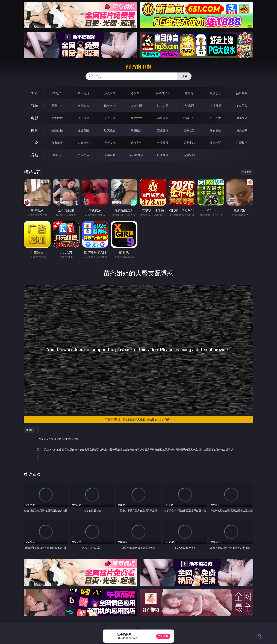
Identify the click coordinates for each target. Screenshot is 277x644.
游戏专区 (136, 93)
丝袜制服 (189, 106)
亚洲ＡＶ (57, 106)
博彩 (35, 93)
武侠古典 (136, 143)
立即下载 (163, 636)
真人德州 (83, 93)
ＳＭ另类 (242, 106)
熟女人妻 (163, 106)
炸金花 (189, 93)
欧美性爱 (136, 118)
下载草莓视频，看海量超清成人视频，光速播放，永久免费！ (178, 419)
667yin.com (138, 67)
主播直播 (216, 106)
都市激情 (57, 143)
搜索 (184, 76)
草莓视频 (110, 155)
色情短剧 (189, 155)
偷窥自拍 (57, 130)
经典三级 (189, 118)
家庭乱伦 (83, 143)
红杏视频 (163, 155)
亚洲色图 (83, 130)
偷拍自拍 (83, 118)
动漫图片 (136, 130)
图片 (35, 130)
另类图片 (242, 130)
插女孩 (57, 155)
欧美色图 (110, 130)
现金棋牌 (216, 93)
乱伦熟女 (216, 118)
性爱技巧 (242, 143)
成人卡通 (110, 118)
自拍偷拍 (83, 106)
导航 (35, 155)
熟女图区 (216, 130)
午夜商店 (83, 155)
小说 (35, 143)
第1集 (29, 430)
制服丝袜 (163, 118)
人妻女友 (110, 143)
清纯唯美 (189, 130)
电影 (35, 118)
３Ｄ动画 (136, 106)
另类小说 (189, 143)
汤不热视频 (136, 155)
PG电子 (57, 93)
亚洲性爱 (57, 118)
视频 (35, 105)
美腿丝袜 (163, 130)
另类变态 (242, 118)
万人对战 (110, 93)
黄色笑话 (216, 143)
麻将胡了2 (163, 93)
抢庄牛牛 (242, 93)
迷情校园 (163, 143)
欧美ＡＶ (110, 106)
